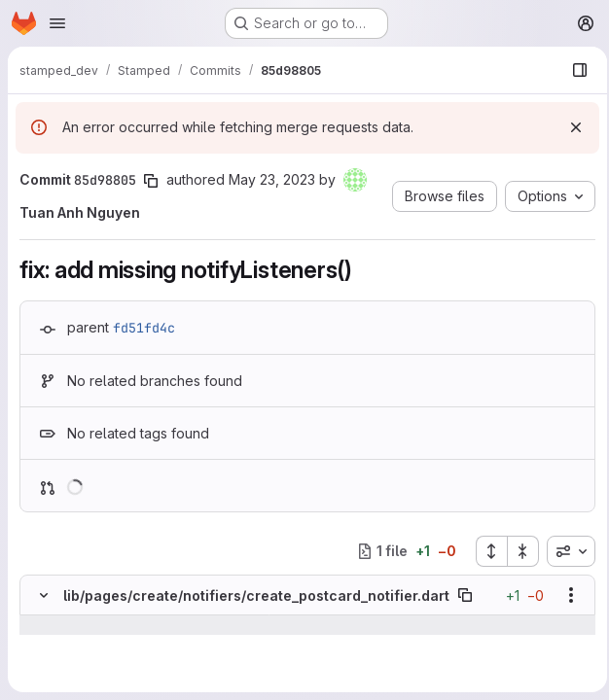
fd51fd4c (144, 328)
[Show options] (565, 595)
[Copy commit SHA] (151, 181)
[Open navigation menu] (57, 23)
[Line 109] (41, 645)
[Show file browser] (574, 70)
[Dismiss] (570, 127)
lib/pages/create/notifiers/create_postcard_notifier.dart (256, 595)
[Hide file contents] (44, 595)
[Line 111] (41, 683)
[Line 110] (41, 664)
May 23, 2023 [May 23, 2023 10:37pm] (272, 179)
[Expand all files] (485, 551)
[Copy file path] (465, 595)
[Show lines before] (44, 625)
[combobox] (565, 551)
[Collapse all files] (518, 551)
